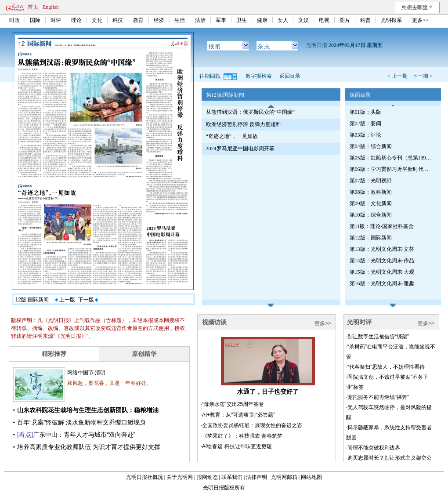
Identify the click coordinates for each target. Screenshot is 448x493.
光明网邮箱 (284, 477)
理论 (76, 20)
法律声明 (257, 477)
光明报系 (391, 20)
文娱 (303, 20)
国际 (35, 20)
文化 (97, 20)
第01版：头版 (365, 112)
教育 (138, 20)
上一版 (65, 300)
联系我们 (232, 477)
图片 (345, 20)
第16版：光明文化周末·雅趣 (382, 283)
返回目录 (290, 76)
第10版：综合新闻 (371, 215)
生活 (180, 20)
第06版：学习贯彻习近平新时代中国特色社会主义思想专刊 (391, 169)
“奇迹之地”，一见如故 (232, 136)
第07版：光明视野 (371, 181)
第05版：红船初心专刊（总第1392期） (391, 158)
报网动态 (207, 477)
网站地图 (311, 477)
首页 (33, 7)
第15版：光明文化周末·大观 (382, 272)
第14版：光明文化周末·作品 (382, 261)
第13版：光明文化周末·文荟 (382, 249)
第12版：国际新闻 (371, 238)
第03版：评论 (365, 135)
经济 (159, 20)
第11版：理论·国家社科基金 (382, 226)
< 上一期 (397, 76)
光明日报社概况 (145, 477)
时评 (56, 20)
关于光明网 (180, 477)
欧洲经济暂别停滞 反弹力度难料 (244, 124)
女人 (283, 20)
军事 (221, 20)
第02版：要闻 (365, 123)
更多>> (420, 20)
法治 (200, 20)
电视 (324, 20)
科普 (365, 20)
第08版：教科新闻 (371, 192)
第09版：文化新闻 (371, 203)
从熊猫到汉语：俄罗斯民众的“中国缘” (251, 112)
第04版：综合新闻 (371, 146)
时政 (14, 20)
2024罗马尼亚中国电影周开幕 (240, 149)
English (51, 7)
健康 (262, 20)
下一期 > (423, 76)
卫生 (242, 20)
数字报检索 (259, 76)
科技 (118, 20)
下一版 (88, 300)
